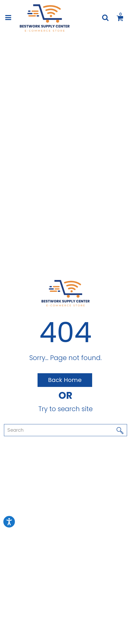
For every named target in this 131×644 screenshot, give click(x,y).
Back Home (65, 380)
